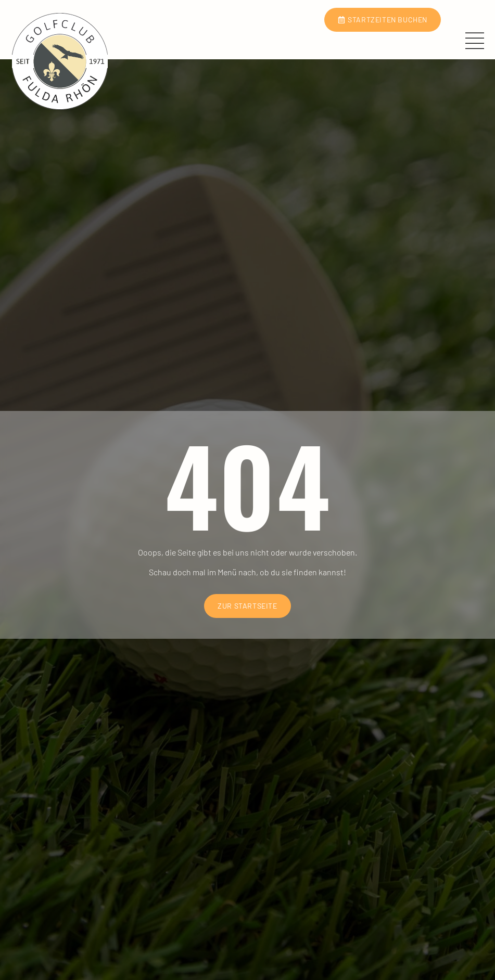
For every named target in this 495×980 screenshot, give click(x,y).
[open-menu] (478, 42)
